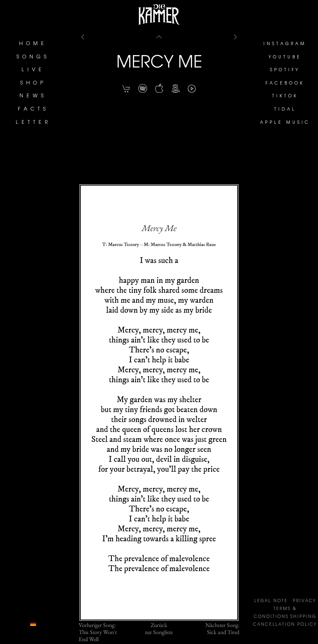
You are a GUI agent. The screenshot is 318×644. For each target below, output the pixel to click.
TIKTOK (285, 96)
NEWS (33, 96)
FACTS (33, 109)
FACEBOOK (285, 84)
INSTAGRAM (285, 44)
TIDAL (285, 110)
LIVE (33, 70)
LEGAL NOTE (271, 601)
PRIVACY (304, 601)
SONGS (33, 57)
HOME (33, 44)
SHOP (33, 83)
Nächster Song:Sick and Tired (222, 629)
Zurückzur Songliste (159, 629)
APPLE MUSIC (285, 123)
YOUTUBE (285, 58)
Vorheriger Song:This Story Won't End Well (98, 632)
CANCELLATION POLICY (285, 625)
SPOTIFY (285, 70)
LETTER (33, 123)
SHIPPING (303, 617)
